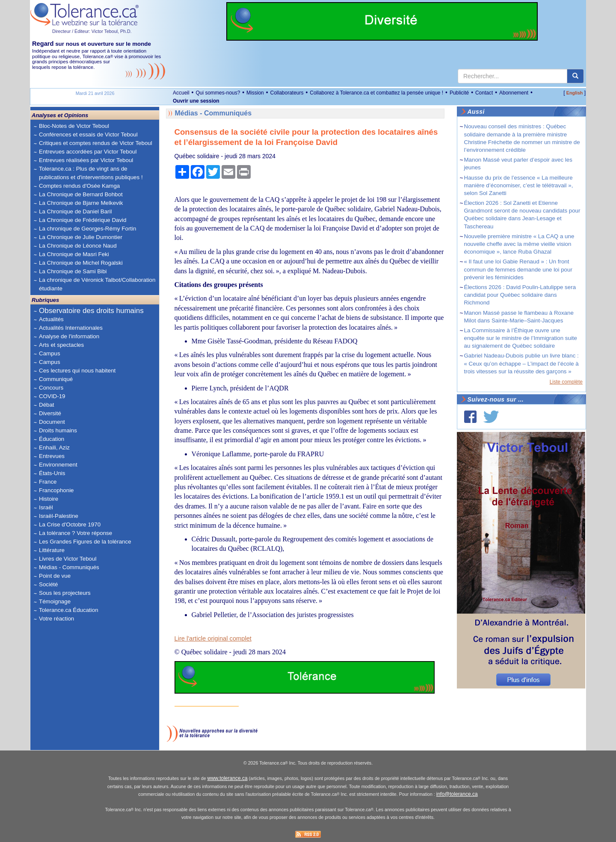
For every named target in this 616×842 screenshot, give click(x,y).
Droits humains (58, 430)
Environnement (58, 465)
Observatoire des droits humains (91, 311)
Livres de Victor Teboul (68, 559)
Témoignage (55, 601)
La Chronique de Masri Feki (74, 254)
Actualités (51, 319)
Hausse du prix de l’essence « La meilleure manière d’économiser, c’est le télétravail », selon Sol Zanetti (519, 185)
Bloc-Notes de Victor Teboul (74, 126)
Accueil (181, 93)
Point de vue (55, 576)
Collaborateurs (287, 93)
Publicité (459, 93)
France (48, 482)
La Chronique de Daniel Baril (75, 211)
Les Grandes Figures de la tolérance (85, 542)
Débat (47, 405)
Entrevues (52, 456)
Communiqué (56, 379)
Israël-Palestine (59, 516)
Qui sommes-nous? (218, 93)
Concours (51, 388)
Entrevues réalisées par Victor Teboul (86, 160)
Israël (46, 507)
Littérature (52, 550)
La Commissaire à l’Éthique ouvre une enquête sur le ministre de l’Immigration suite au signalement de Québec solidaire (521, 338)
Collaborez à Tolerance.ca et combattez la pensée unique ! (376, 93)
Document (52, 422)
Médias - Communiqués (69, 567)
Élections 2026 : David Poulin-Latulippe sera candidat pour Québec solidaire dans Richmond (520, 295)
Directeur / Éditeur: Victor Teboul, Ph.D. (92, 31)
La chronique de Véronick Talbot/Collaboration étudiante (97, 284)
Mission (255, 93)
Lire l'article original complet (213, 638)
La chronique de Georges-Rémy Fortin (87, 229)
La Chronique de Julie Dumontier (81, 237)
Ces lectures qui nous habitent (77, 371)
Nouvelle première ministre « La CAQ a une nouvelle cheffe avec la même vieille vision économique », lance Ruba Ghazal (519, 244)
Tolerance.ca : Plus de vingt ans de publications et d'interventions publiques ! (91, 173)
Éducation (52, 439)
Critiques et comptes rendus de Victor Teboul (96, 143)
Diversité (50, 413)
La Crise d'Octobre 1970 (70, 524)
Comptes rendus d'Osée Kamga (79, 186)
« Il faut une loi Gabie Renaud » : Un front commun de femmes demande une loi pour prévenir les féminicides (518, 269)
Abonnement (514, 93)
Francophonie (56, 490)
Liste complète (566, 382)
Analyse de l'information (69, 336)
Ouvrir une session (196, 101)
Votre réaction (56, 619)
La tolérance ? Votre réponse (76, 533)
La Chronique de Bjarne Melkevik (81, 203)
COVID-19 (52, 396)
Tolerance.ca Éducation (69, 610)
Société (48, 584)
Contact (484, 93)
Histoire (49, 499)
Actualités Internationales (71, 328)
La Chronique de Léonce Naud (78, 246)
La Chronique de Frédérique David (83, 220)
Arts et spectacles (61, 345)
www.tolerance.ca (228, 778)
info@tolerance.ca (457, 794)
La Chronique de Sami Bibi (73, 271)
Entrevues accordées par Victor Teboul (88, 152)
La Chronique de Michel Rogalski (81, 263)
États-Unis (52, 473)
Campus (50, 353)
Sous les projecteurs (65, 593)
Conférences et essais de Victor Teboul (88, 134)
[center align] (575, 76)
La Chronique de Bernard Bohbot (81, 194)
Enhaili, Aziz (54, 448)
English (575, 93)
